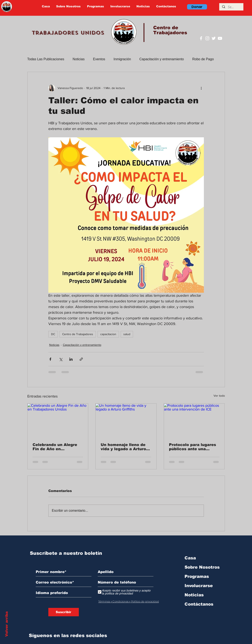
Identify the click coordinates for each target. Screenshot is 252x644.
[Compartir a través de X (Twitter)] (61, 359)
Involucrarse (199, 586)
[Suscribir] (64, 612)
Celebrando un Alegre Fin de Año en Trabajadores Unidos (55, 447)
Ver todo (219, 396)
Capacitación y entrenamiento (162, 59)
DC (53, 334)
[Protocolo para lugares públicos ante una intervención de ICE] (194, 421)
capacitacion (108, 334)
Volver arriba (7, 624)
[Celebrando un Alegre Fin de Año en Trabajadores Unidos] (58, 421)
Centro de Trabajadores (78, 334)
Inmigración (122, 59)
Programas (197, 576)
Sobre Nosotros (202, 567)
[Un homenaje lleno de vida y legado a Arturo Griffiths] (126, 421)
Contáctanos (199, 604)
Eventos (99, 59)
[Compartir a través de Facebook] (50, 359)
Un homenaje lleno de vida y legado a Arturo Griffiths (123, 447)
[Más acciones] (201, 88)
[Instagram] (207, 38)
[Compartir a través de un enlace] (81, 359)
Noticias (79, 59)
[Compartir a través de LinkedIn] (71, 359)
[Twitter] (214, 38)
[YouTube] (220, 38)
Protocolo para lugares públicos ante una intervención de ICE (193, 447)
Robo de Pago (203, 59)
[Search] (231, 7)
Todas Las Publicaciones (46, 59)
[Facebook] (201, 38)
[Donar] (197, 7)
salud (127, 334)
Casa (190, 558)
